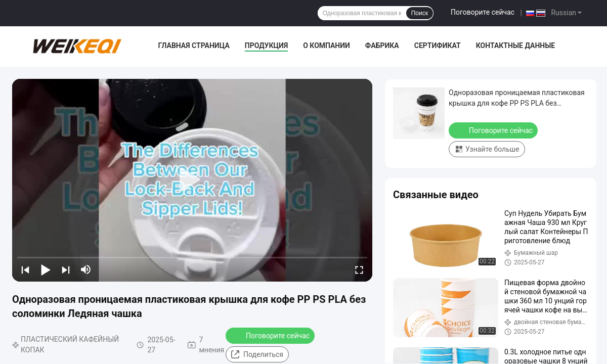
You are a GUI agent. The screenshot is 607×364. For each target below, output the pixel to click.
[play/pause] (46, 269)
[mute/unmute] (86, 269)
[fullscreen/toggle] (359, 269)
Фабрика (382, 45)
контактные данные (515, 45)
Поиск (420, 13)
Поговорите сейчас (483, 12)
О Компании (327, 45)
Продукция (266, 45)
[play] (192, 180)
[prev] (25, 269)
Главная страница (193, 45)
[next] (66, 269)
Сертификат (438, 45)
